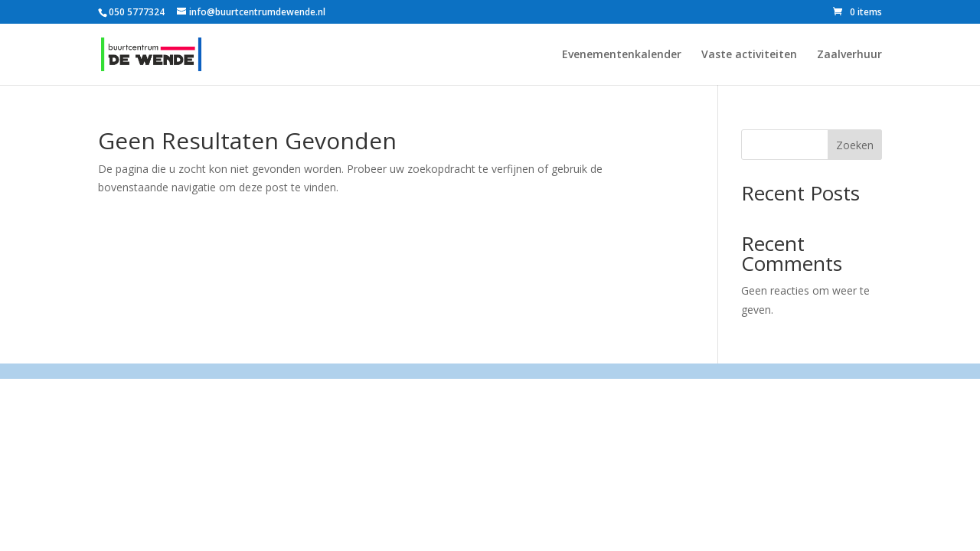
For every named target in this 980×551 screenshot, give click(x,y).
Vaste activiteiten (749, 55)
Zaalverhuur (849, 55)
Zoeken (855, 145)
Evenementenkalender (622, 55)
